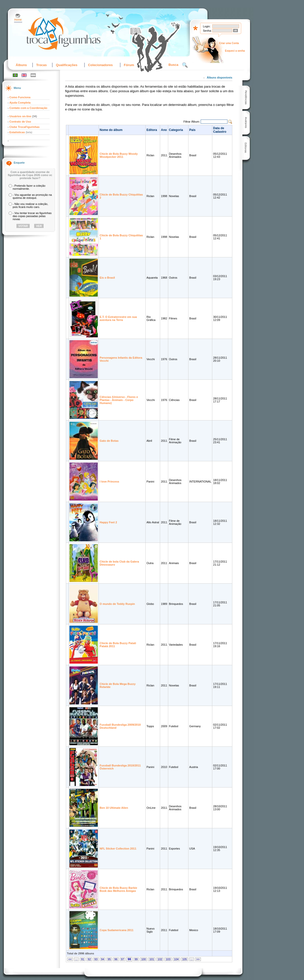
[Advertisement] (279, 95)
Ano (164, 130)
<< (70, 959)
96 (116, 959)
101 (152, 959)
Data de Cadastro (220, 130)
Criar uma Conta (229, 43)
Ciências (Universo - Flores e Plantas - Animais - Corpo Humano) (119, 400)
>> (198, 959)
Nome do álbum (111, 130)
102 (160, 959)
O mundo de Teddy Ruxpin (117, 604)
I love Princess (109, 482)
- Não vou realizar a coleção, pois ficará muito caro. (30, 205)
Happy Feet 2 (108, 522)
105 (184, 959)
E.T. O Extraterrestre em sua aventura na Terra (118, 318)
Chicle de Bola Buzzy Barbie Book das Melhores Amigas (118, 889)
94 (103, 959)
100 (143, 959)
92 (89, 959)
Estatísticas (17, 132)
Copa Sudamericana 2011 (116, 930)
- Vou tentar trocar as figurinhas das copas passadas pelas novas (32, 216)
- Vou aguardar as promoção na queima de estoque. (32, 196)
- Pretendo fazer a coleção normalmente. (29, 187)
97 (123, 959)
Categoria (176, 130)
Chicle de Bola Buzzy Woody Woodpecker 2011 (119, 155)
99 (136, 959)
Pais (192, 130)
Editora (152, 130)
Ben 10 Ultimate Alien (114, 808)
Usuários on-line (20, 116)
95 (109, 959)
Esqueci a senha (235, 51)
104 (176, 959)
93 (96, 959)
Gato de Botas (109, 441)
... (76, 959)
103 (168, 959)
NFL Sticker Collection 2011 (118, 849)
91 (83, 959)
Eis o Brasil (107, 278)
